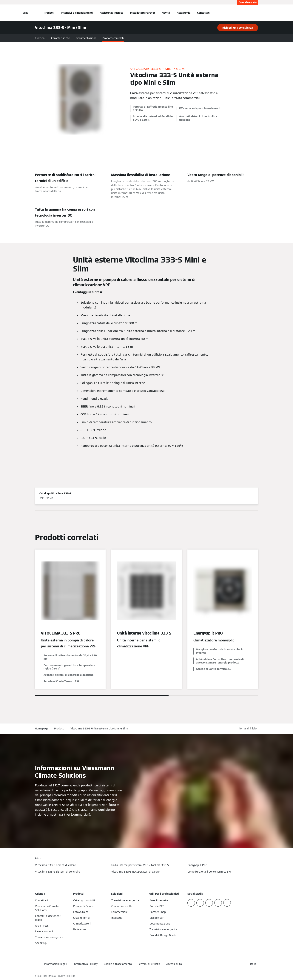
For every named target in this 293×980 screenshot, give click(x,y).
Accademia (184, 13)
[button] (249, 729)
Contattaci (204, 13)
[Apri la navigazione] (25, 13)
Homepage (42, 729)
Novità (166, 13)
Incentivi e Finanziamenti (77, 13)
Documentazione (86, 38)
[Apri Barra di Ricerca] (256, 13)
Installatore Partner (143, 13)
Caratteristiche (61, 38)
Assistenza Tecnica (112, 13)
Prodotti (49, 13)
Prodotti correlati (113, 38)
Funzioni (40, 38)
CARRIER (70, 976)
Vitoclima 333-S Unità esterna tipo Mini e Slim (99, 729)
